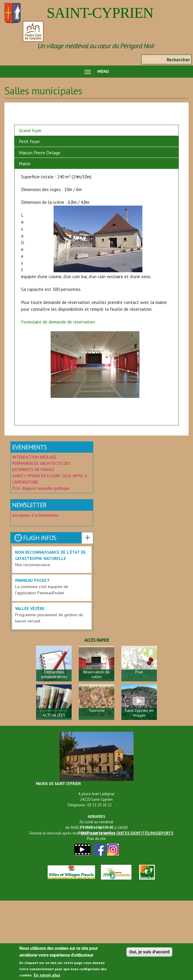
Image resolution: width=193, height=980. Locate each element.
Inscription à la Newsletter (36, 515)
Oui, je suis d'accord (149, 954)
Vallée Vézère (30, 609)
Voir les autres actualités (87, 538)
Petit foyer (29, 141)
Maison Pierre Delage (40, 153)
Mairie (25, 164)
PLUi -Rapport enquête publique (41, 488)
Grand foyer (30, 130)
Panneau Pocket (32, 580)
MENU (97, 71)
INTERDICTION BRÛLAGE (34, 457)
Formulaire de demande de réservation (58, 322)
